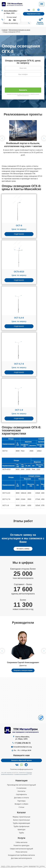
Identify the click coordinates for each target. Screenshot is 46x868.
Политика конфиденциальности (22, 770)
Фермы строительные (21, 817)
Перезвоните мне (34, 14)
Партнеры (21, 801)
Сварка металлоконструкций (21, 849)
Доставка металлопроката (21, 858)
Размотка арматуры (21, 845)
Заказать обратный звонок (22, 761)
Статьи (21, 807)
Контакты (21, 791)
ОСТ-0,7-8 (19, 364)
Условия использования (21, 774)
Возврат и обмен (22, 804)
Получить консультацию (23, 670)
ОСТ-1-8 (19, 410)
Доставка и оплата (21, 798)
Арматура (21, 829)
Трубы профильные (22, 826)
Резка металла (21, 852)
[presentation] (22, 83)
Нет (14, 20)
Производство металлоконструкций (21, 785)
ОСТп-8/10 (19, 272)
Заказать (23, 90)
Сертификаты (22, 794)
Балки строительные (21, 820)
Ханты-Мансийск (11, 11)
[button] (44, 138)
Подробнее (19, 234)
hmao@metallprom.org (22, 747)
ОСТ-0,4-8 (19, 318)
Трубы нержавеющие (22, 823)
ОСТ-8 (19, 226)
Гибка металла (21, 842)
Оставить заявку (23, 549)
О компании (21, 788)
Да (10, 20)
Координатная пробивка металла (21, 855)
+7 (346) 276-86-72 (22, 743)
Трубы (22, 833)
